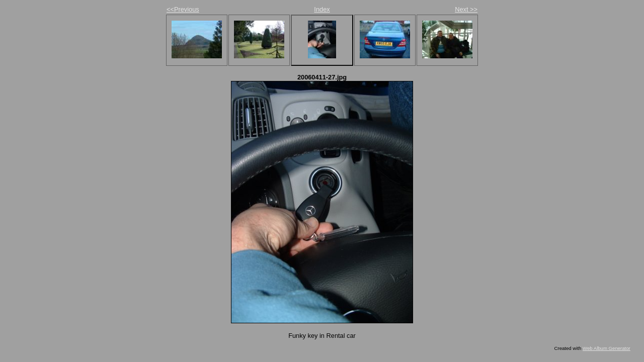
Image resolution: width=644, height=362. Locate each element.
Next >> (466, 9)
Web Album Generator (607, 348)
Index (322, 9)
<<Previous (183, 9)
